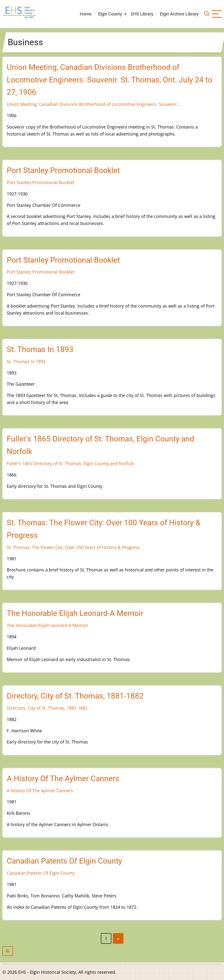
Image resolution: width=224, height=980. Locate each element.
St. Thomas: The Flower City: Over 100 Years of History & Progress (73, 547)
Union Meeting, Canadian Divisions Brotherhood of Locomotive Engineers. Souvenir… (93, 104)
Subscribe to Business (112, 951)
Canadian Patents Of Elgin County (41, 873)
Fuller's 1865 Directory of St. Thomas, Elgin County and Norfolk (70, 463)
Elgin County (110, 14)
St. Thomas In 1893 (26, 361)
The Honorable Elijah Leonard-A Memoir (48, 625)
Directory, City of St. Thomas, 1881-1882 (47, 708)
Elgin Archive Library (179, 14)
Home (86, 14)
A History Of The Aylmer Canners (40, 791)
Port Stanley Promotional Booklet (41, 182)
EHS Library (142, 14)
